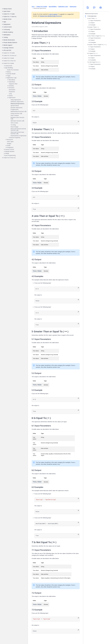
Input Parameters (96, 21)
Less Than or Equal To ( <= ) (96, 36)
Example (93, 25)
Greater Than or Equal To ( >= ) (97, 45)
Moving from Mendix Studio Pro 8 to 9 (51, 16)
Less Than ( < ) (93, 18)
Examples (93, 42)
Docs (33, 6)
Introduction (92, 16)
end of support (53, 14)
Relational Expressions (91, 14)
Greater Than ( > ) (93, 27)
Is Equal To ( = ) (93, 53)
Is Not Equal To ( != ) (94, 62)
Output (92, 23)
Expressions (73, 6)
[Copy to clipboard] (78, 110)
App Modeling (53, 6)
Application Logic (63, 6)
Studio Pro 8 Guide (42, 6)
